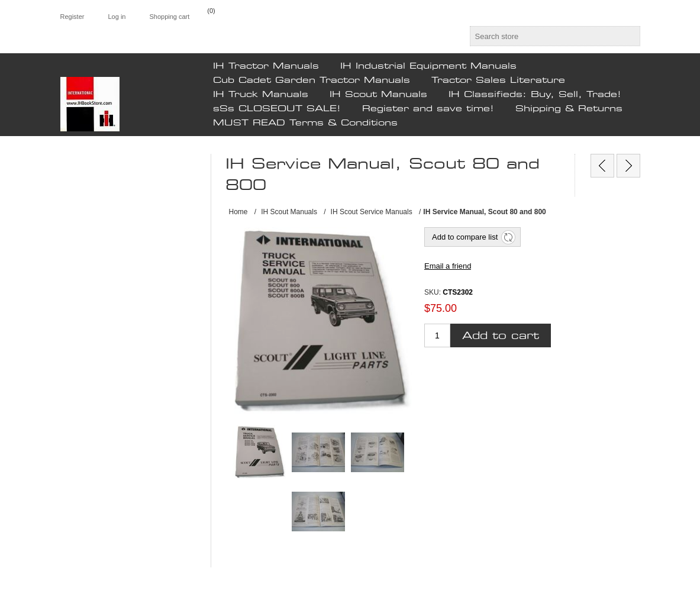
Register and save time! (428, 109)
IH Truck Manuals (261, 95)
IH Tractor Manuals (266, 66)
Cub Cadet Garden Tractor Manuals (312, 80)
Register (72, 17)
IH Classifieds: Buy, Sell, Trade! (535, 95)
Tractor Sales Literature (498, 80)
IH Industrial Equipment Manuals (428, 66)
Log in (117, 17)
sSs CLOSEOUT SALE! (277, 109)
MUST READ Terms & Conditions (305, 123)
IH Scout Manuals (378, 95)
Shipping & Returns (569, 109)
